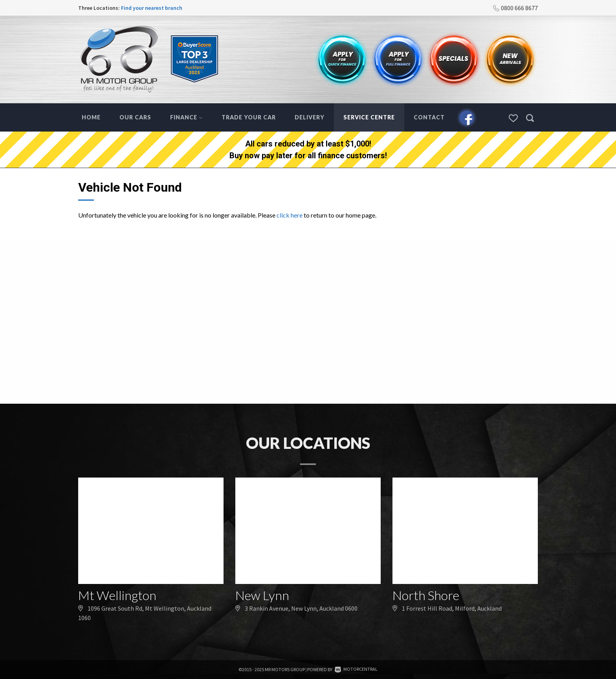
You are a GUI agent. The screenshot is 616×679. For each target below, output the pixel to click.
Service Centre (369, 117)
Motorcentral (356, 669)
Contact (429, 117)
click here (290, 215)
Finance (186, 117)
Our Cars (135, 117)
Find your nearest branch (152, 8)
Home (91, 117)
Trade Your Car (249, 117)
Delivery (310, 117)
